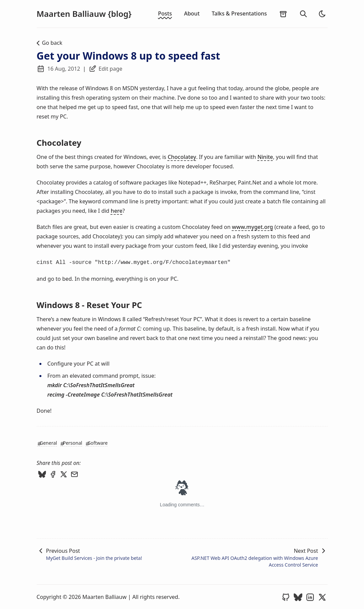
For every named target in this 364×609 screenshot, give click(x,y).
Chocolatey (182, 157)
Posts (165, 13)
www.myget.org (253, 227)
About (192, 13)
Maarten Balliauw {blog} (84, 14)
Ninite (265, 157)
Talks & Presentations (239, 13)
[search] (303, 14)
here (117, 211)
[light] (322, 14)
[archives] (283, 14)
